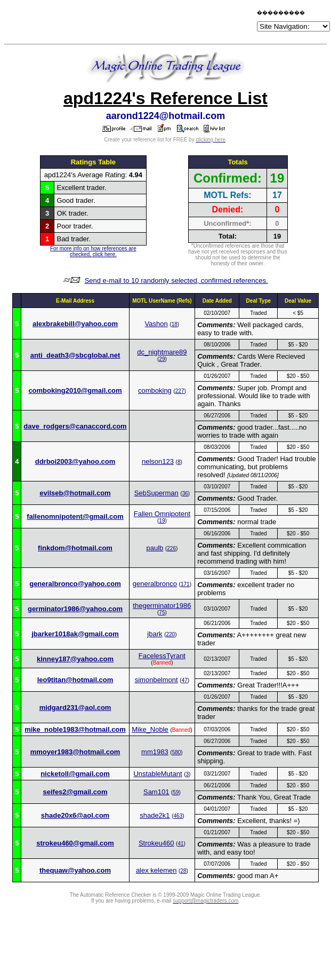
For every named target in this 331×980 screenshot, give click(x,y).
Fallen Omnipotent (162, 514)
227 (180, 391)
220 (170, 634)
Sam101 (156, 792)
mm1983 (155, 752)
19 (162, 521)
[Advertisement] (130, 22)
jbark (155, 634)
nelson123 (158, 461)
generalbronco (155, 584)
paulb (155, 548)
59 (176, 792)
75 (162, 612)
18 (175, 324)
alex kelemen (156, 870)
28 (183, 871)
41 (180, 844)
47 (185, 680)
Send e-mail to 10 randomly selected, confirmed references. (176, 280)
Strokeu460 (156, 843)
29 (162, 359)
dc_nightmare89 (162, 352)
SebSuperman (156, 493)
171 (185, 584)
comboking (155, 390)
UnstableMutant (158, 774)
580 (177, 752)
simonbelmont (156, 680)
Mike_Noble (150, 729)
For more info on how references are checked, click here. (93, 251)
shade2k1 (155, 815)
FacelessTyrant (162, 656)
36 (185, 493)
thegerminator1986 (162, 606)
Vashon (156, 324)
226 (171, 548)
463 (178, 816)
